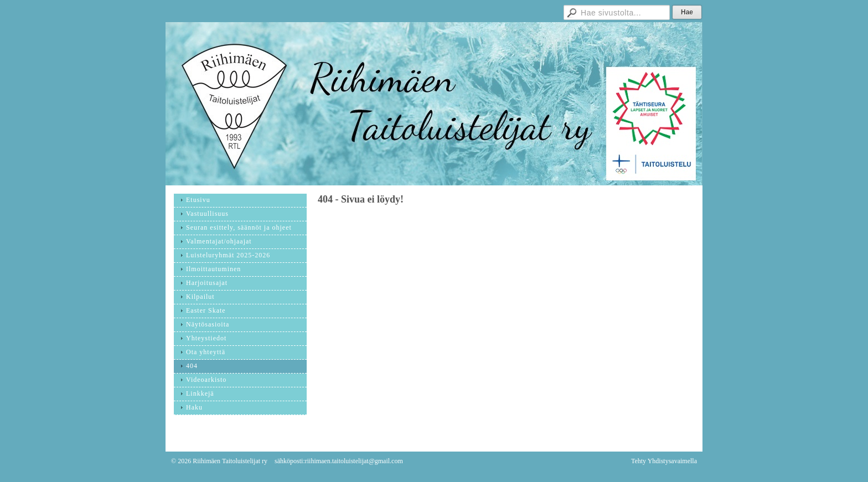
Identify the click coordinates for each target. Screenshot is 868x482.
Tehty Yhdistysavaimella (664, 461)
